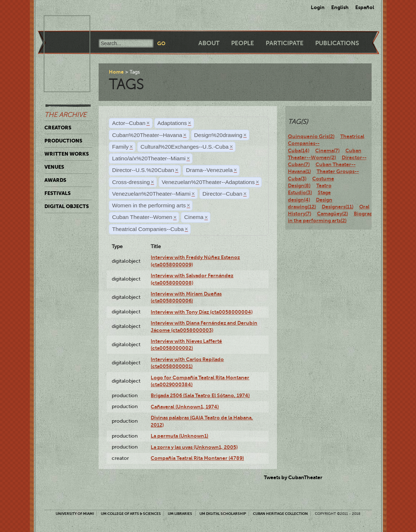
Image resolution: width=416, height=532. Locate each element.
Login (318, 7)
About (209, 43)
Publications (337, 43)
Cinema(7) (327, 150)
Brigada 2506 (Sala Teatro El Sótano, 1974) (200, 395)
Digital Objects (67, 206)
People (243, 43)
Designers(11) (338, 207)
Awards (55, 180)
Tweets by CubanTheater (293, 477)
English (340, 7)
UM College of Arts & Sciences (131, 514)
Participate (285, 43)
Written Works (67, 154)
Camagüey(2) (332, 214)
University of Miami (75, 514)
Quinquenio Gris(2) (311, 136)
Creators (58, 128)
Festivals (58, 193)
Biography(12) (370, 214)
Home (116, 72)
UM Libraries (180, 514)
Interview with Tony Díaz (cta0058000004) (202, 312)
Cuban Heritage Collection (280, 514)
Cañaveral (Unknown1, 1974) (185, 407)
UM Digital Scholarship (223, 514)
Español (365, 7)
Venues (54, 167)
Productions (63, 141)
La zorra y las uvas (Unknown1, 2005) (194, 447)
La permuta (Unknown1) (179, 436)
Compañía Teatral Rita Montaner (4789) (197, 458)
